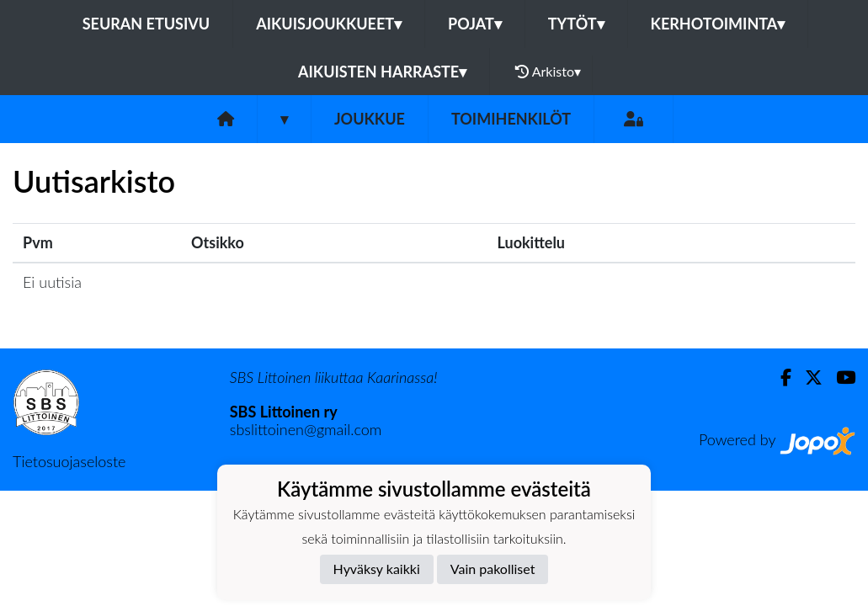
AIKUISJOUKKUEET (329, 24)
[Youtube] (839, 377)
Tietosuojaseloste (69, 461)
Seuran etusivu (146, 24)
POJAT (475, 24)
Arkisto (548, 72)
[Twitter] (807, 377)
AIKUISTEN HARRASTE (382, 72)
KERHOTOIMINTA (718, 24)
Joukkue (370, 119)
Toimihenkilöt (511, 119)
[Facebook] (779, 377)
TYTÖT (576, 24)
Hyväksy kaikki (377, 569)
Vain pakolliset (493, 569)
